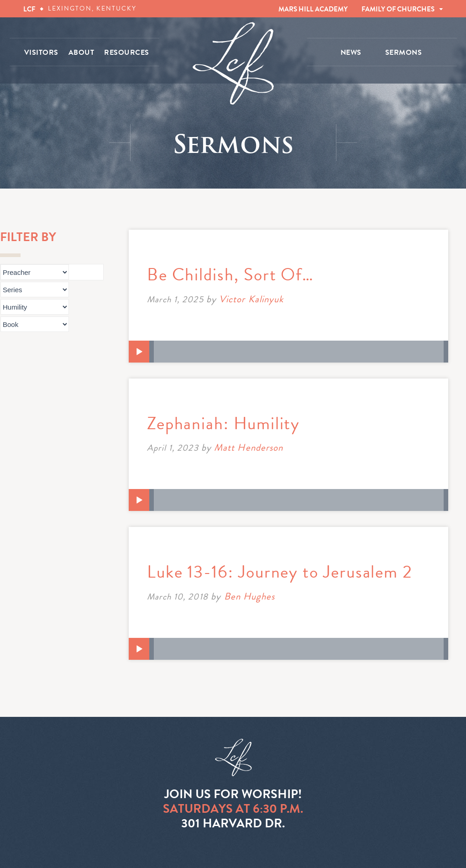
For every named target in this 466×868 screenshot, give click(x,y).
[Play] (139, 352)
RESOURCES (127, 53)
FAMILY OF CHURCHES (398, 9)
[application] (288, 352)
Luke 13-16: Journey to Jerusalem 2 (280, 572)
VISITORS (41, 53)
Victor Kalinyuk (251, 299)
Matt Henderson (249, 447)
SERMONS (404, 53)
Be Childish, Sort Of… (230, 274)
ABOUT (81, 53)
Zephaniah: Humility (223, 423)
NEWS (351, 53)
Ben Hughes (250, 596)
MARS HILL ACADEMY (313, 9)
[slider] (299, 352)
